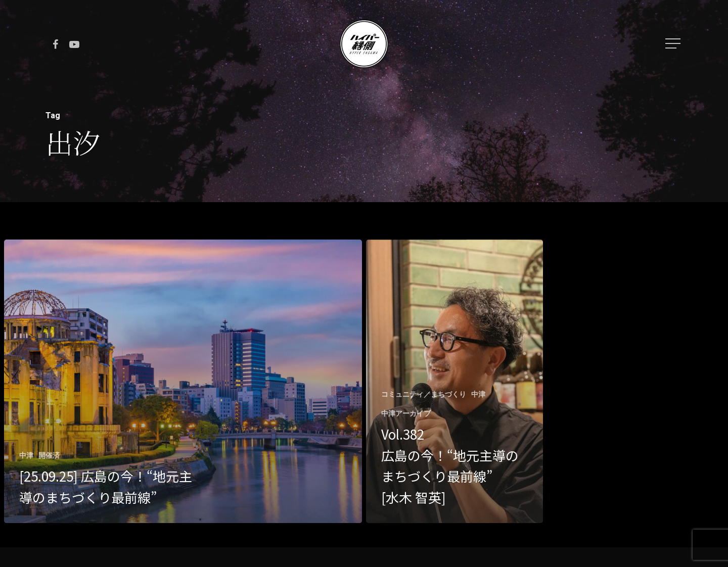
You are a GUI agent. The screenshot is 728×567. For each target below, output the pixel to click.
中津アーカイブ (406, 413)
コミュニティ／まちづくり (424, 394)
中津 (26, 455)
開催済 (49, 455)
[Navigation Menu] (674, 43)
